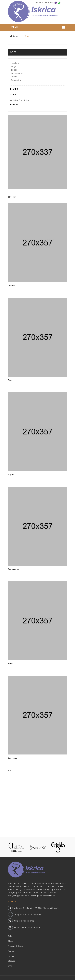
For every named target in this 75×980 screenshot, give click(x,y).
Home (14, 36)
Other (11, 966)
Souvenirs (16, 80)
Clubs (11, 941)
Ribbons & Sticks (15, 946)
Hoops (11, 956)
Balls (10, 936)
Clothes (11, 961)
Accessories (17, 73)
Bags (13, 66)
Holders (15, 63)
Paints (14, 77)
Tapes (14, 70)
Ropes (11, 951)
